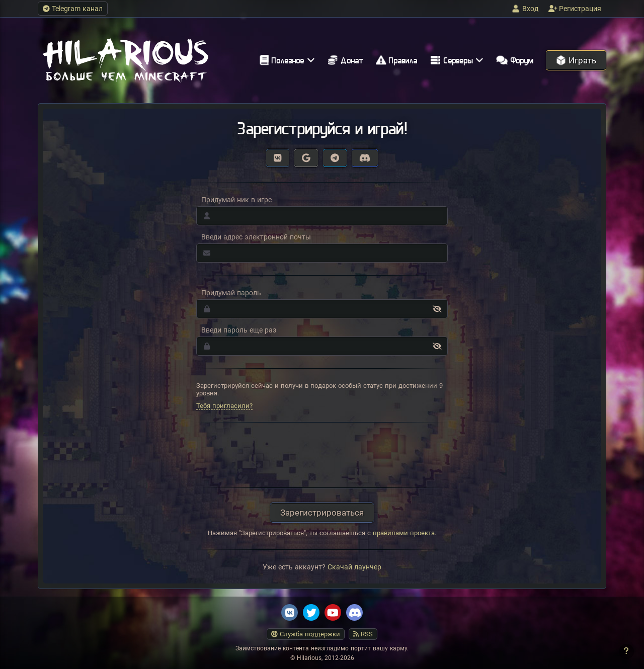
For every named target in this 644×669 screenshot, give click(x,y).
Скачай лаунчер (354, 567)
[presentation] (322, 455)
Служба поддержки (306, 634)
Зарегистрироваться (322, 513)
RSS (363, 634)
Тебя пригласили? (224, 406)
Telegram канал (73, 9)
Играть (576, 60)
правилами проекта (404, 533)
